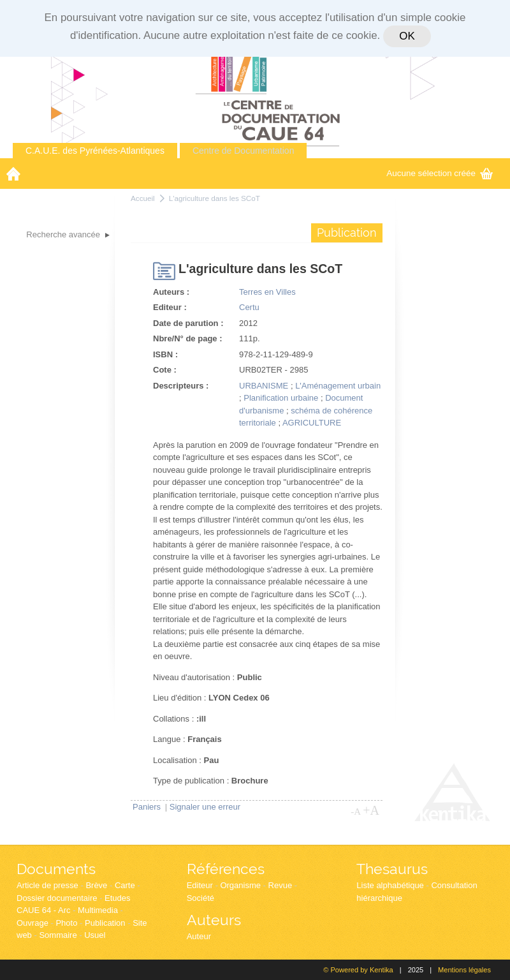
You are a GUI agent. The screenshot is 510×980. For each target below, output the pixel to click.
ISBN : (165, 354)
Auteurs (214, 920)
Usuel (95, 935)
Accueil (143, 198)
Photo (66, 923)
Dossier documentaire (57, 898)
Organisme (240, 885)
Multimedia (98, 910)
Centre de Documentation (244, 151)
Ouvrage (33, 923)
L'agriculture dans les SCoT (215, 198)
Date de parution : (188, 323)
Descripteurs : (181, 386)
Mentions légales (464, 970)
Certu (249, 307)
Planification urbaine (281, 398)
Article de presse (47, 885)
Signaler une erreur (205, 807)
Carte (125, 885)
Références (226, 869)
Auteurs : (171, 292)
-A (356, 812)
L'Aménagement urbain (338, 386)
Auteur (199, 936)
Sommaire (58, 935)
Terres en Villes (267, 292)
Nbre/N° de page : (188, 338)
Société (200, 898)
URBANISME (264, 386)
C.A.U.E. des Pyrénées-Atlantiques (95, 151)
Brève (96, 885)
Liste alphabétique (390, 885)
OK (407, 36)
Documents (56, 869)
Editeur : (170, 307)
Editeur (200, 885)
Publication (105, 923)
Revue (280, 885)
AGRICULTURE (312, 423)
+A (371, 810)
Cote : (165, 370)
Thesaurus (392, 869)
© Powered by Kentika (358, 970)
